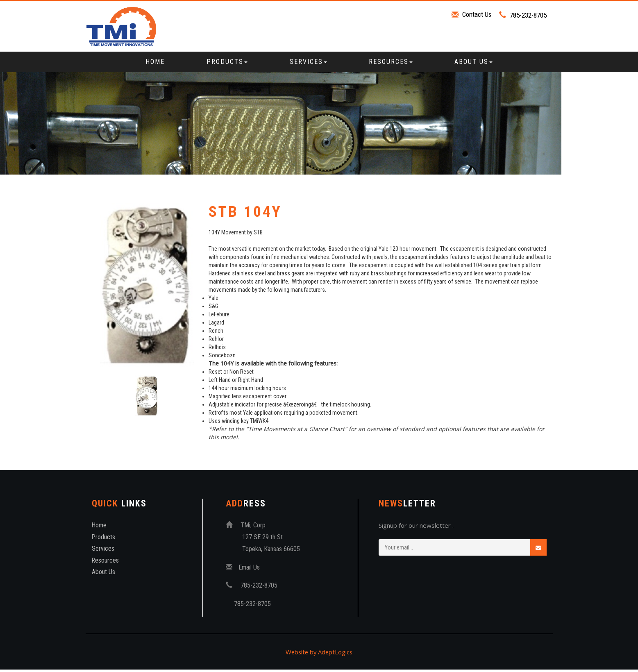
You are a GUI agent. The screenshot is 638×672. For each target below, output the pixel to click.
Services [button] (308, 62)
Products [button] (227, 62)
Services (103, 551)
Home (155, 62)
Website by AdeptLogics (319, 654)
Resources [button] (391, 62)
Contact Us (477, 14)
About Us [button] (473, 62)
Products (104, 539)
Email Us (250, 570)
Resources (106, 563)
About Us (103, 575)
